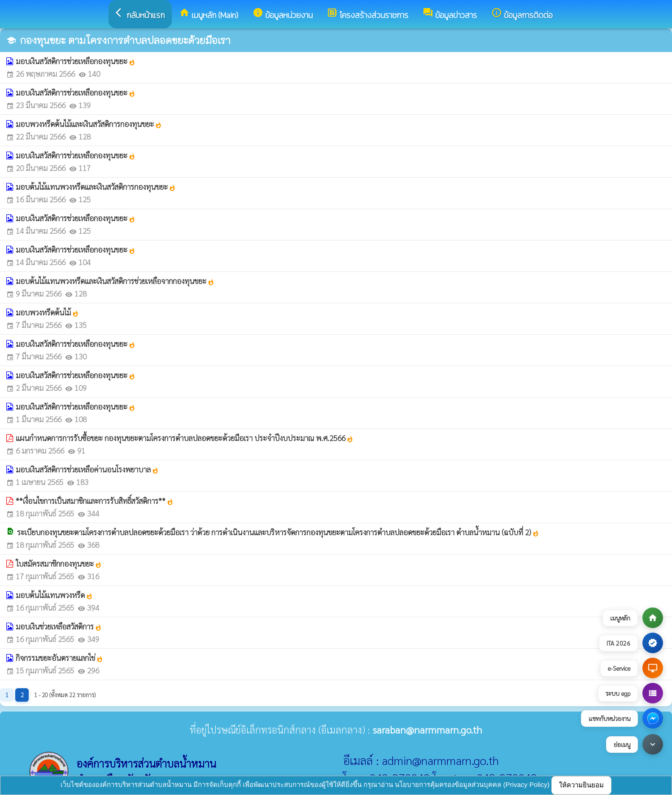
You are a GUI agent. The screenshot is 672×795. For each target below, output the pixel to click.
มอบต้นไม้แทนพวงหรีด (54, 595)
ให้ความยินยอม (581, 785)
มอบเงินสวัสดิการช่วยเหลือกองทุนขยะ (76, 61)
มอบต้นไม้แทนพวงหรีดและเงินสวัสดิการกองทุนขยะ (96, 187)
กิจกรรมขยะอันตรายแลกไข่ (59, 658)
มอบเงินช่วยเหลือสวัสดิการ (59, 626)
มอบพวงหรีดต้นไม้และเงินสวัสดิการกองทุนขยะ (89, 124)
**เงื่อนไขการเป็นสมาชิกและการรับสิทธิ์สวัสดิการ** (95, 501)
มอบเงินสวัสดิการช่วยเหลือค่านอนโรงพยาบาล (87, 469)
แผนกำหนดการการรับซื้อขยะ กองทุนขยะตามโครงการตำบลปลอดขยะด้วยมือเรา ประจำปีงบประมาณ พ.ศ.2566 (185, 438)
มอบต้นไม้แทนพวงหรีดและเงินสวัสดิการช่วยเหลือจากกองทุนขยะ (115, 281)
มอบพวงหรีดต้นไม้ (47, 312)
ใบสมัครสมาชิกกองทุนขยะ (59, 563)
